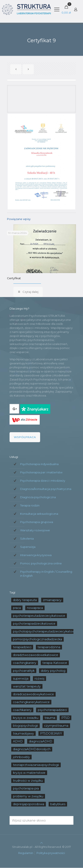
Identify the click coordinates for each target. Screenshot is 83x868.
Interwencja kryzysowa (36, 555)
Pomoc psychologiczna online (41, 563)
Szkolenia (27, 538)
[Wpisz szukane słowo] (41, 820)
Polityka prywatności (51, 853)
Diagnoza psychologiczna (38, 497)
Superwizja (28, 547)
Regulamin (26, 853)
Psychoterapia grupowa (37, 522)
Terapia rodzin (30, 505)
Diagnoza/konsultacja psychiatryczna (46, 489)
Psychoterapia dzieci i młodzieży (43, 481)
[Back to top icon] (41, 843)
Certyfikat (14, 278)
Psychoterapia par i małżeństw (41, 472)
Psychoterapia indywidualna (39, 464)
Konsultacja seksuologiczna (39, 514)
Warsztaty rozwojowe (35, 530)
